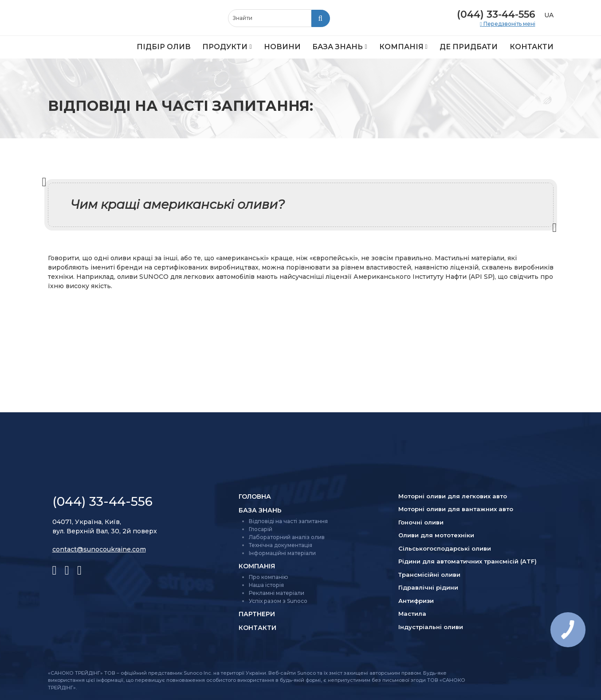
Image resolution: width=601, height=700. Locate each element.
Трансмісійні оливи (429, 575)
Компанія (401, 47)
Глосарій (261, 529)
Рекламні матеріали (277, 593)
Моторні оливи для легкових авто (453, 496)
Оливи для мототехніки (436, 535)
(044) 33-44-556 (496, 14)
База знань (338, 47)
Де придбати (469, 47)
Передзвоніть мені (509, 24)
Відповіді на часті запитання (288, 521)
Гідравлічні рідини (428, 587)
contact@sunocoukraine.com (99, 549)
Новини (282, 47)
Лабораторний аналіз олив (287, 537)
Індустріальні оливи (431, 627)
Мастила (412, 614)
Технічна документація (281, 545)
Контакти (532, 47)
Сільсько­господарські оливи (445, 548)
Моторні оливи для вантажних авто (456, 509)
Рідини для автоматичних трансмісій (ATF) (467, 561)
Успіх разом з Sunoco (278, 601)
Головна (255, 497)
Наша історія (266, 585)
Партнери (257, 614)
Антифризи (416, 601)
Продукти (225, 47)
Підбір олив (164, 47)
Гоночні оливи (421, 522)
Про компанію (269, 577)
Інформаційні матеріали (282, 553)
